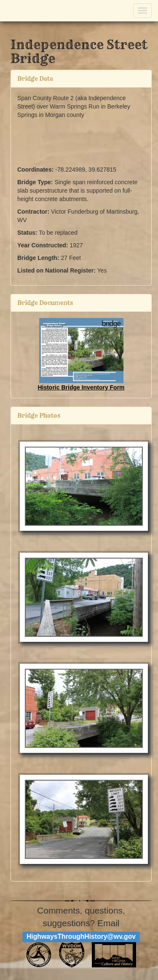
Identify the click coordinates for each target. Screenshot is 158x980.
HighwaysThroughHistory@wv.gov (81, 936)
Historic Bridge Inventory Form (81, 387)
